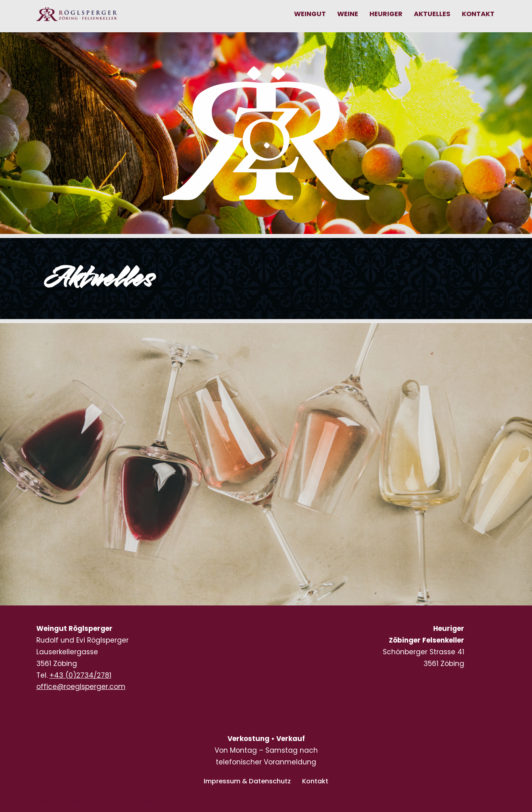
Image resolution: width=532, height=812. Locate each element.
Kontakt (477, 14)
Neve (45, 801)
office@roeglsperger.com (81, 687)
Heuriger (383, 14)
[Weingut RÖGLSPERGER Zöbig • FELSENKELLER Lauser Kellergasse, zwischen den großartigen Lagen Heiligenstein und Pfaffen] (77, 14)
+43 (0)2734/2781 (80, 675)
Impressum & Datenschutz (246, 781)
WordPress (133, 801)
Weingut (305, 14)
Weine (344, 14)
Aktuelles (430, 14)
